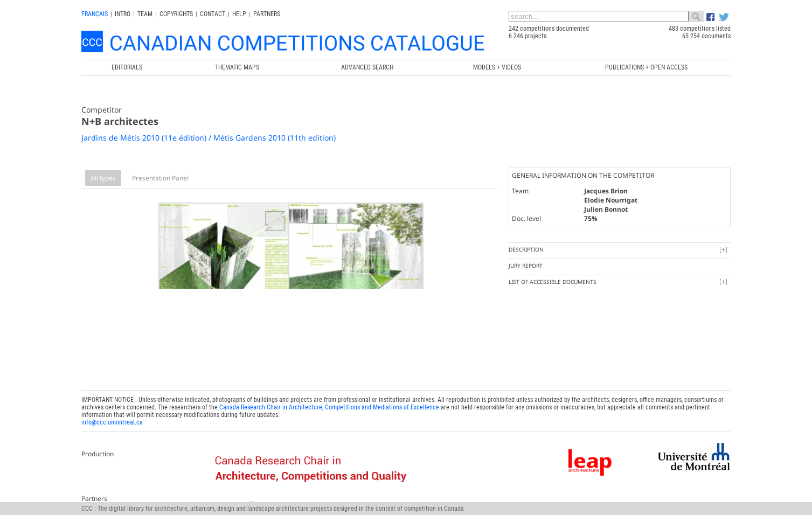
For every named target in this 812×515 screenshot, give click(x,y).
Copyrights (176, 14)
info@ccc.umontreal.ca (112, 414)
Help (239, 14)
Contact (213, 14)
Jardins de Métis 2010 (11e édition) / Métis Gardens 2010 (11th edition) (209, 138)
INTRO (123, 14)
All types (103, 178)
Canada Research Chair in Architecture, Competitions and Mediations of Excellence (329, 399)
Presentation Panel (160, 178)
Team (145, 14)
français (95, 14)
